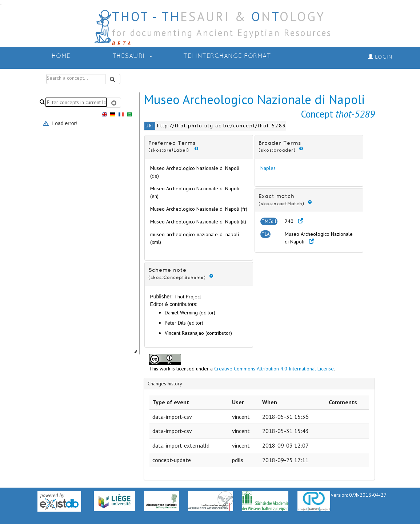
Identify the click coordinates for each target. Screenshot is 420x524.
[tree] (76, 236)
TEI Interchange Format (227, 56)
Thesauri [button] (133, 56)
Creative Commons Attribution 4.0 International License (274, 369)
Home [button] (61, 56)
